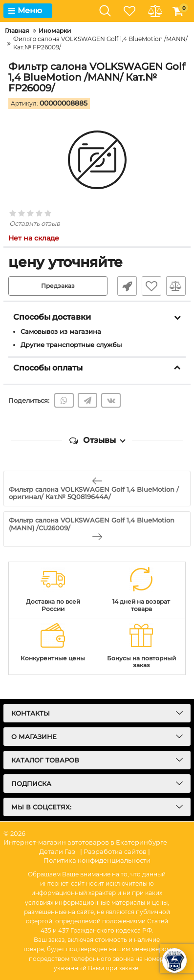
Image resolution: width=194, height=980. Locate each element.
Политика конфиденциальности (97, 860)
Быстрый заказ (127, 286)
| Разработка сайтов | (115, 851)
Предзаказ (58, 286)
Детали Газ (57, 851)
